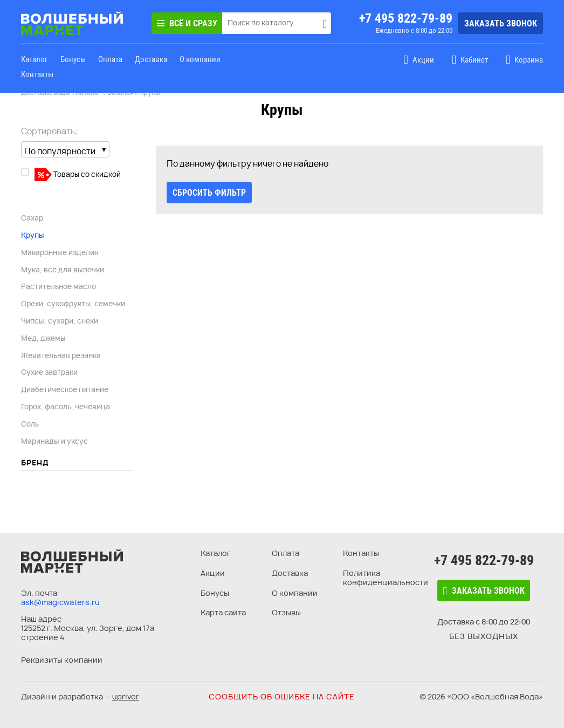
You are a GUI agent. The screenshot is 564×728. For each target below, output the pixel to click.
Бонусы (73, 59)
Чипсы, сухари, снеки (60, 321)
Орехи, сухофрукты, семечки (73, 304)
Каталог (35, 59)
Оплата (110, 59)
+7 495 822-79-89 (406, 18)
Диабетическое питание (65, 389)
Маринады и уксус (54, 441)
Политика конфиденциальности (386, 578)
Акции (213, 573)
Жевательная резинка (61, 355)
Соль (30, 424)
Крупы (33, 235)
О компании (200, 59)
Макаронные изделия (60, 252)
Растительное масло (59, 286)
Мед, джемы (43, 338)
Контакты (37, 74)
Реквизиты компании (62, 660)
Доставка (151, 59)
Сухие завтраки (49, 372)
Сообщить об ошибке (282, 696)
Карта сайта (223, 612)
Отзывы (286, 612)
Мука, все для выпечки (63, 270)
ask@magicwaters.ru (60, 602)
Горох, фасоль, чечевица (66, 407)
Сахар (32, 218)
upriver (126, 696)
